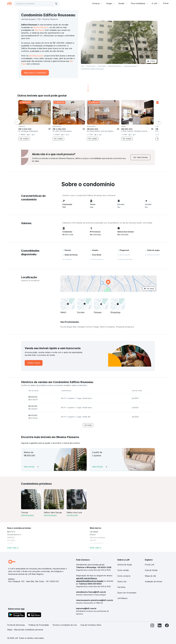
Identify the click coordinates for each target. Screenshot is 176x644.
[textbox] (36, 4)
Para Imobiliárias (139, 3)
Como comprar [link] (124, 576)
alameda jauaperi (36, 56)
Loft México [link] (122, 598)
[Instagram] (152, 628)
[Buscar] (56, 4)
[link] (140, 157)
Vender (123, 3)
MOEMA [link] (93, 540)
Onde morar (91, 66)
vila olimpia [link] (94, 532)
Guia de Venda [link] (151, 570)
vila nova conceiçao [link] (97, 538)
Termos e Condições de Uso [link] (65, 625)
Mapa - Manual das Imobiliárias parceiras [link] (25, 630)
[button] (109, 284)
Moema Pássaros (41, 27)
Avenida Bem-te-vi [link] (14, 535)
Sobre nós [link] (122, 581)
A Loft (156, 3)
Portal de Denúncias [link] (16, 625)
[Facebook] (167, 628)
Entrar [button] (166, 3)
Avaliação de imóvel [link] (153, 581)
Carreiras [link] (121, 587)
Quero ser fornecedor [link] (127, 593)
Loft (82, 66)
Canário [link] (10, 543)
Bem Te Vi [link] (11, 532)
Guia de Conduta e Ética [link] (91, 625)
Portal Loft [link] (149, 565)
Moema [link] (93, 535)
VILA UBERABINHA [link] (97, 543)
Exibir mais (13, 548)
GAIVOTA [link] (11, 538)
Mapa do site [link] (150, 576)
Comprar (97, 3)
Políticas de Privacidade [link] (39, 625)
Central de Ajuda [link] (125, 565)
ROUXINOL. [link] (12, 540)
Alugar (110, 3)
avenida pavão (72, 515)
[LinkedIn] (160, 628)
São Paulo (39, 30)
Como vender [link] (123, 570)
